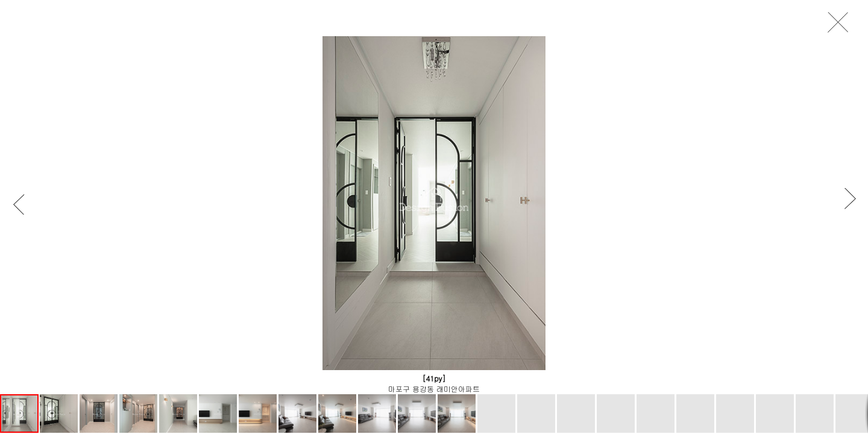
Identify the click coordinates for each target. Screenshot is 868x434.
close (841, 23)
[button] (24, 204)
